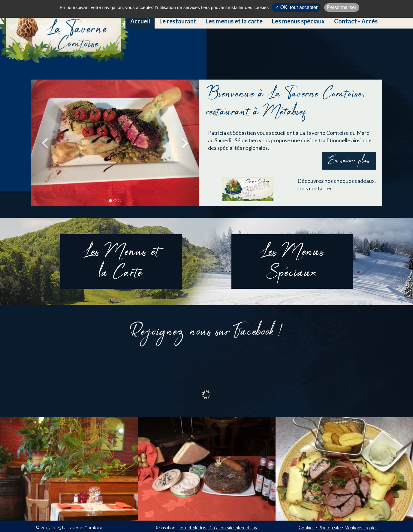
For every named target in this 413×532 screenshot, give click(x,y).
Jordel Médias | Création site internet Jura (219, 528)
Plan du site (330, 528)
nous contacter (314, 188)
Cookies (307, 528)
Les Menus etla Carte (121, 263)
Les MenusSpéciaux (292, 263)
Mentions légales (361, 528)
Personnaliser (342, 7)
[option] (69, 469)
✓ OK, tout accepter (296, 7)
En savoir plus (349, 161)
